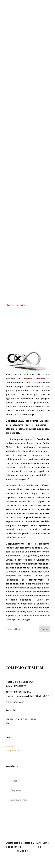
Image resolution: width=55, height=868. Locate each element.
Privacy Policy (13, 755)
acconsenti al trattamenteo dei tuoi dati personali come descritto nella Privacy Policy (28, 817)
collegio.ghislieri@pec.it (23, 723)
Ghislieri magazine (15, 305)
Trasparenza (12, 751)
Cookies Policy (14, 759)
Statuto (10, 747)
